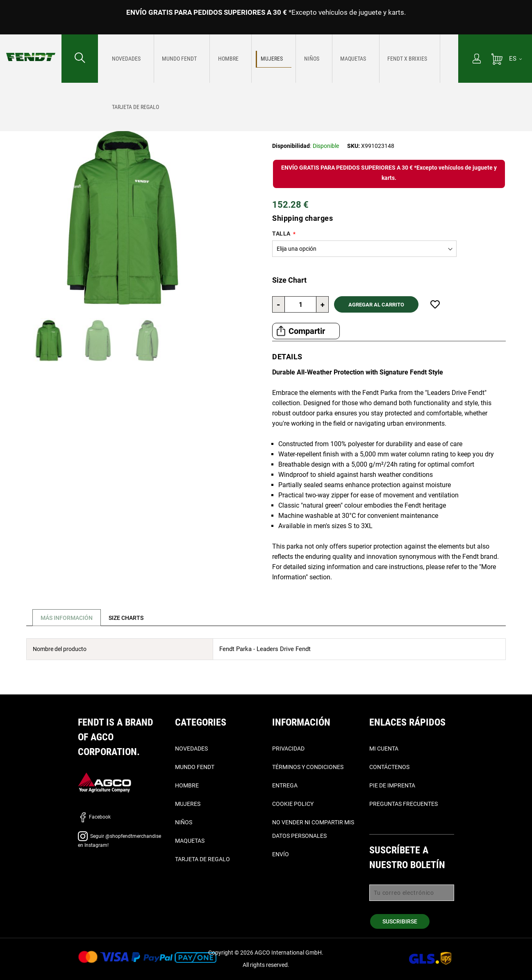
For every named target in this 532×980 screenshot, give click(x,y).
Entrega (285, 785)
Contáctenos (389, 767)
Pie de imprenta (392, 785)
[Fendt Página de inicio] (31, 49)
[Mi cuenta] (477, 59)
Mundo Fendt (195, 767)
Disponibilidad (291, 146)
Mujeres (62, 94)
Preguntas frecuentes (404, 804)
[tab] (65, 618)
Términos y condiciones (308, 767)
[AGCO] (105, 782)
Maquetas (190, 841)
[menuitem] (123, 59)
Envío (281, 854)
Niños (184, 822)
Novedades (191, 749)
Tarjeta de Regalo (202, 859)
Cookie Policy (293, 804)
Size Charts (131, 618)
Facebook (94, 817)
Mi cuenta (384, 749)
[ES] (515, 59)
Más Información (68, 618)
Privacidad (288, 749)
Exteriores (93, 94)
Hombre (187, 785)
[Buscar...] (80, 59)
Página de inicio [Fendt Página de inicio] (24, 94)
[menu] (278, 59)
